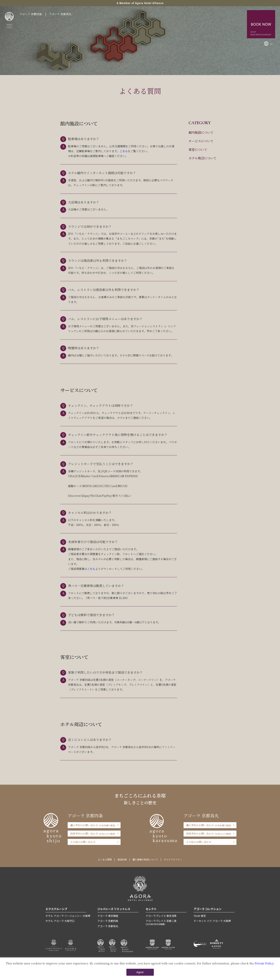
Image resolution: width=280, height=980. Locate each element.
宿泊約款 (122, 859)
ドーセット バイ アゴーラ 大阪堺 (212, 921)
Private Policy (264, 963)
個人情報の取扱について (145, 859)
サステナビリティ (173, 859)
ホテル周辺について (203, 158)
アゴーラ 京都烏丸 (60, 14)
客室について (198, 150)
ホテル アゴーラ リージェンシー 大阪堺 (68, 916)
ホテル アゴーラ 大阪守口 (60, 921)
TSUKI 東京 (200, 916)
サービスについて (201, 141)
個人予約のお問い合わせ (93, 825)
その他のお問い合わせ (83, 842)
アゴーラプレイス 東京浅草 (161, 916)
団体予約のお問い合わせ (93, 834)
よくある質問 (105, 859)
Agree (140, 972)
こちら (124, 151)
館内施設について (201, 132)
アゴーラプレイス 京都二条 (166, 922)
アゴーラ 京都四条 (31, 14)
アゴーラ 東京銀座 (108, 916)
